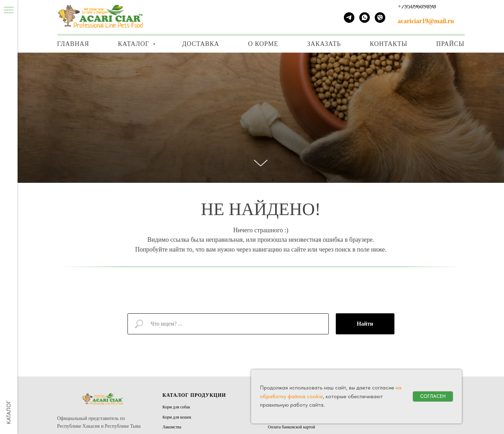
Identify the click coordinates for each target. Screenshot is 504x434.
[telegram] (349, 18)
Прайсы (450, 44)
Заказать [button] (324, 44)
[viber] (380, 18)
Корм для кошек (177, 417)
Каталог (135, 44)
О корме (263, 44)
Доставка (201, 44)
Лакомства (172, 427)
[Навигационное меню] (486, 2)
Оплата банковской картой (292, 427)
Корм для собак (176, 407)
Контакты (389, 44)
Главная (73, 44)
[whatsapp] (365, 18)
